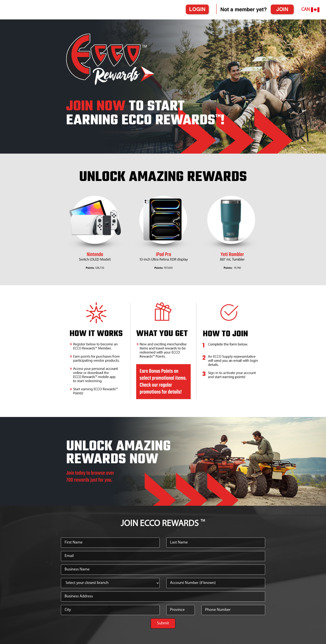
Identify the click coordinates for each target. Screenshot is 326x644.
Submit (163, 623)
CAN (310, 10)
